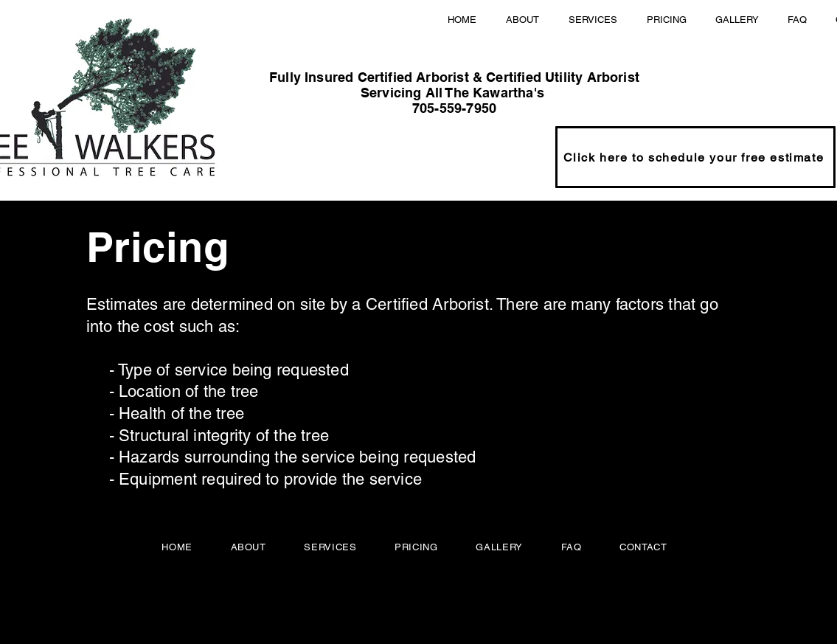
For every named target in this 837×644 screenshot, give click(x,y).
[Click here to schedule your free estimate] (695, 157)
